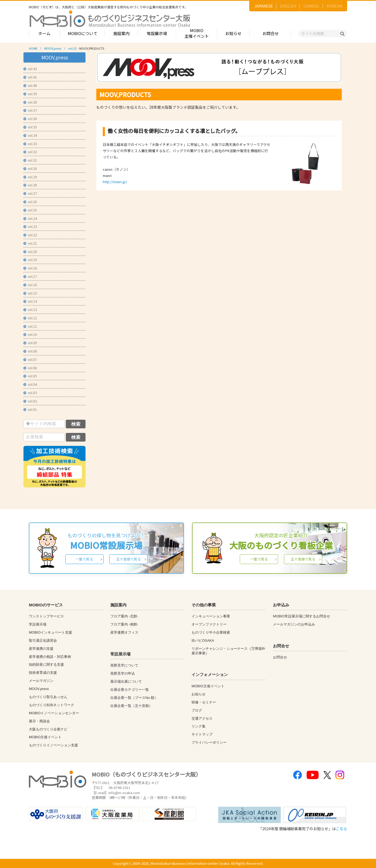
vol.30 (30, 168)
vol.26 (30, 202)
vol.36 (30, 119)
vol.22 (72, 48)
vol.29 (30, 177)
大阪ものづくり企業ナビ (48, 729)
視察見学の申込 (123, 673)
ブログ (197, 710)
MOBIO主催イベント (197, 33)
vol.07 (30, 359)
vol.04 (30, 384)
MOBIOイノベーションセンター (54, 713)
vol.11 (30, 326)
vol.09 (30, 343)
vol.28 (30, 185)
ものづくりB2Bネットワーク (52, 705)
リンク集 (199, 726)
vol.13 (30, 310)
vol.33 (30, 144)
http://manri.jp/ (115, 182)
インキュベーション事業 (211, 616)
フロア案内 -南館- (124, 624)
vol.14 (30, 301)
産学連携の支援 (41, 649)
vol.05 (30, 376)
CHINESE (311, 6)
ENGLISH (288, 6)
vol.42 (30, 69)
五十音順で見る (129, 559)
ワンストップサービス (46, 616)
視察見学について (124, 665)
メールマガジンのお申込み (294, 624)
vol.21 (30, 243)
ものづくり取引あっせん (48, 697)
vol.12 (30, 318)
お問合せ (271, 33)
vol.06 (30, 368)
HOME (33, 48)
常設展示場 (157, 33)
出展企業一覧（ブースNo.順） (134, 698)
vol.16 (30, 285)
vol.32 (30, 152)
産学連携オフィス (124, 632)
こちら (341, 829)
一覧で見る (84, 559)
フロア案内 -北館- (124, 616)
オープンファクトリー (209, 624)
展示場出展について (126, 681)
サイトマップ (202, 734)
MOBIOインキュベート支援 (50, 632)
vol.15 (30, 293)
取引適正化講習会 (43, 640)
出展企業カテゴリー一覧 (130, 690)
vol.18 (30, 268)
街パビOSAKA (203, 640)
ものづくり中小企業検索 (211, 632)
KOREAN (334, 6)
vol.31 (30, 160)
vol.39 (30, 94)
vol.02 (30, 401)
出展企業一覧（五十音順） (131, 706)
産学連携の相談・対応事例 (50, 657)
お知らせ (233, 33)
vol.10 (30, 334)
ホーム (44, 33)
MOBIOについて (83, 33)
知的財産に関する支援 (46, 664)
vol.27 (30, 193)
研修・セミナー (204, 702)
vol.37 (30, 110)
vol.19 (30, 260)
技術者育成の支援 (43, 673)
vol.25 (30, 210)
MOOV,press (53, 48)
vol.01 (30, 409)
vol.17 (30, 276)
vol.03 (30, 393)
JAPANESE (264, 6)
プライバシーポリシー (209, 742)
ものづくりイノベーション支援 (53, 745)
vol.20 (30, 252)
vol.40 (30, 85)
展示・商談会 (39, 721)
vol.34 (30, 135)
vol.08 (30, 351)
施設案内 (121, 33)
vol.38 (30, 102)
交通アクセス (202, 718)
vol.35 (30, 127)
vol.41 (30, 77)
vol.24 (30, 218)
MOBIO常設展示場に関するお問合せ (302, 616)
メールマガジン (41, 681)
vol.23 (30, 226)
